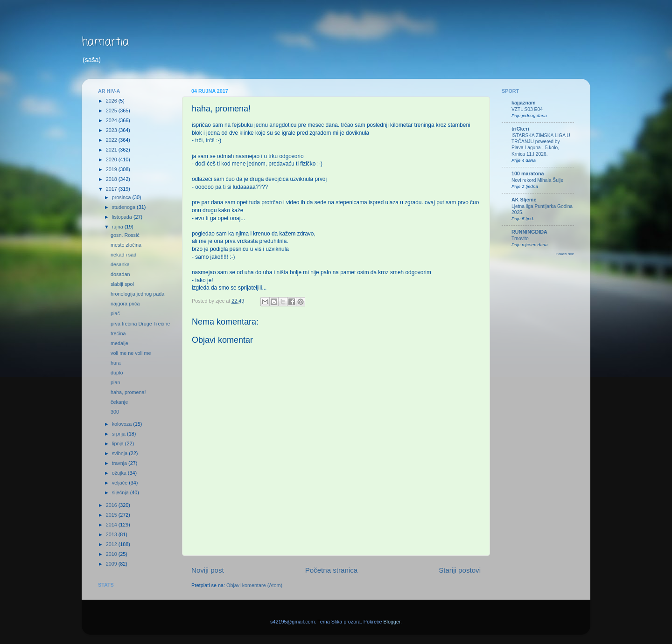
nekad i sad (123, 255)
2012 (112, 544)
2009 (112, 564)
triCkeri (520, 129)
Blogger (392, 622)
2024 (112, 120)
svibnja (121, 453)
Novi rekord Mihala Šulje (537, 180)
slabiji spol (122, 284)
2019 (112, 169)
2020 (112, 159)
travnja (120, 463)
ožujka (120, 473)
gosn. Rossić (125, 235)
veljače (121, 483)
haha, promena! (128, 392)
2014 (112, 525)
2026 (112, 101)
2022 (112, 140)
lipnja (119, 443)
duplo (117, 373)
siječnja (121, 492)
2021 (112, 150)
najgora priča (125, 304)
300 (115, 412)
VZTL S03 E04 (527, 109)
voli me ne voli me (131, 353)
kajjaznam (524, 103)
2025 (112, 111)
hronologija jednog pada (137, 294)
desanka (120, 264)
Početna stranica (332, 570)
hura (116, 363)
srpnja (119, 434)
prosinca (122, 197)
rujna (118, 227)
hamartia (105, 42)
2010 (112, 554)
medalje (119, 343)
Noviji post (208, 570)
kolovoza (123, 424)
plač (115, 313)
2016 (112, 505)
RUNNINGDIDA (529, 232)
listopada (123, 217)
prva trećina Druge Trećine (140, 324)
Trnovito (520, 239)
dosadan (120, 274)
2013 (112, 534)
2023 (112, 130)
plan (115, 382)
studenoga (124, 207)
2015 (112, 515)
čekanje (119, 402)
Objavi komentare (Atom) (254, 585)
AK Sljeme (524, 200)
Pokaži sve (565, 254)
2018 (112, 179)
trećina (118, 333)
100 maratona (528, 173)
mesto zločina (126, 245)
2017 (112, 189)
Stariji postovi (460, 570)
